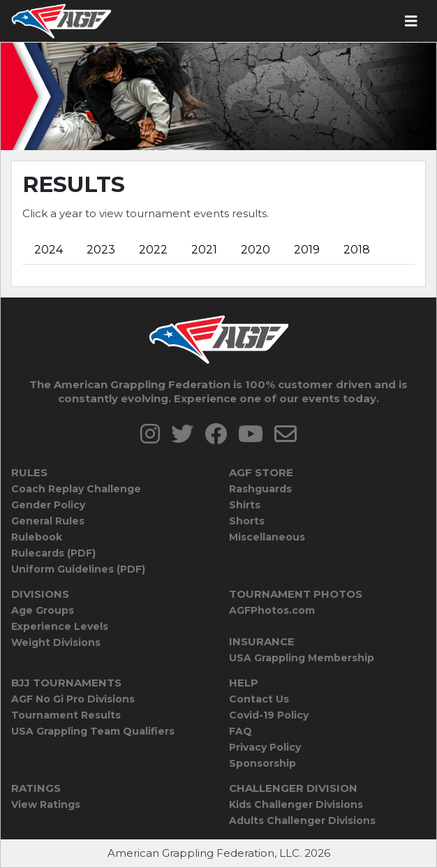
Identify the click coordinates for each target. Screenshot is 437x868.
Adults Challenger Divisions (302, 821)
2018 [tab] (357, 250)
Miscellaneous (267, 537)
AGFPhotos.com (272, 610)
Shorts (247, 521)
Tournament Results (66, 715)
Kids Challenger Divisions (296, 804)
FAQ (240, 731)
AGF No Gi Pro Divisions (73, 699)
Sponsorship (262, 763)
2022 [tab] (153, 250)
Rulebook (37, 537)
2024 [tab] (49, 250)
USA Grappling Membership (302, 658)
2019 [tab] (307, 250)
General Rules (48, 521)
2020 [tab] (255, 250)
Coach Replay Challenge (76, 489)
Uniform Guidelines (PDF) (78, 569)
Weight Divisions (56, 642)
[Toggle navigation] (411, 21)
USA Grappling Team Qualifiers (93, 731)
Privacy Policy (265, 747)
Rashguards (260, 489)
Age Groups (43, 610)
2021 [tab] (204, 250)
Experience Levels (60, 626)
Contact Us (259, 699)
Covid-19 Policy (269, 715)
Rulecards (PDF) (53, 553)
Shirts (245, 505)
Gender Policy (48, 505)
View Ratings (46, 804)
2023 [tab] (101, 250)
